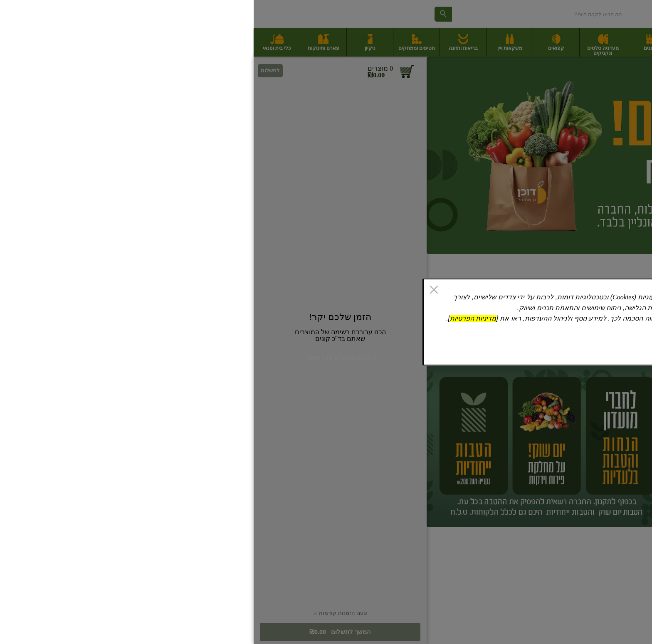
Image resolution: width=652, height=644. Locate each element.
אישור (209, 352)
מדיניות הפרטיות (219, 318)
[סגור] (180, 291)
